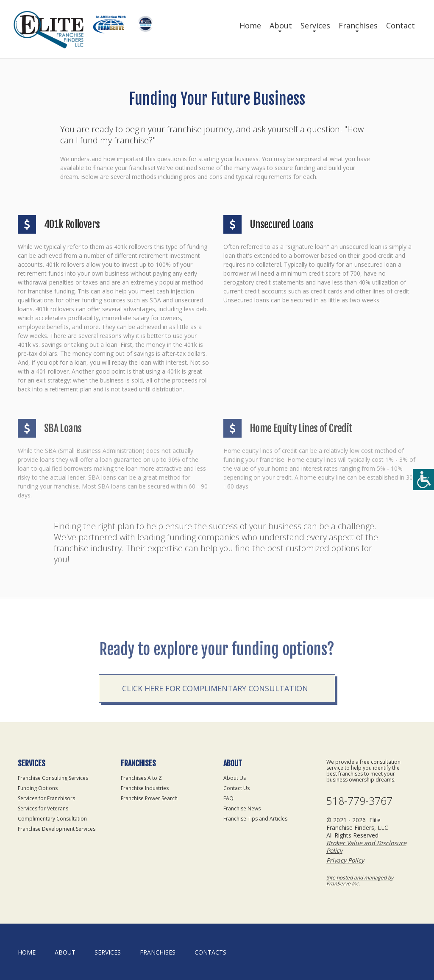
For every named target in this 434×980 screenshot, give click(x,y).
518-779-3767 (359, 801)
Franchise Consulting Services (53, 778)
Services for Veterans (43, 808)
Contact (401, 25)
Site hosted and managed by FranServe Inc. (360, 881)
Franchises (358, 25)
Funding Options (38, 788)
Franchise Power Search (149, 798)
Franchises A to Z (141, 778)
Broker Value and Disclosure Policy (366, 847)
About (281, 25)
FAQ (228, 798)
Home (250, 25)
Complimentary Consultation (52, 819)
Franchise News (242, 808)
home (27, 952)
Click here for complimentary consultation (215, 706)
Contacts (210, 952)
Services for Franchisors (46, 798)
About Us (235, 778)
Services (315, 25)
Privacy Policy (345, 860)
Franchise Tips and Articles (255, 819)
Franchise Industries (145, 788)
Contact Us (236, 788)
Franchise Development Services (57, 829)
